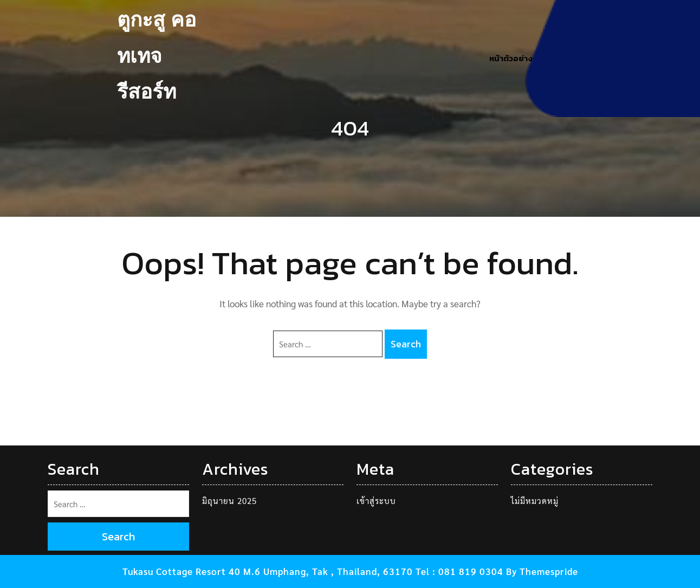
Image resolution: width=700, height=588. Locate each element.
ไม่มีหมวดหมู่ (535, 500)
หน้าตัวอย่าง (511, 58)
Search (406, 344)
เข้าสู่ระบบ (376, 500)
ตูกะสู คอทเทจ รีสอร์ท (157, 58)
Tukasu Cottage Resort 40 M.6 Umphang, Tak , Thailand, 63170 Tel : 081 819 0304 (313, 571)
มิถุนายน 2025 (229, 500)
